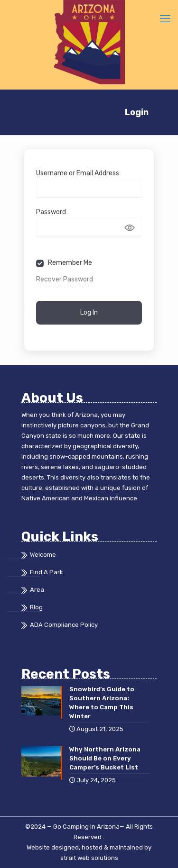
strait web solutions (89, 858)
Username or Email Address (78, 173)
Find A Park (47, 572)
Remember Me (70, 263)
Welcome (43, 555)
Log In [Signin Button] (89, 312)
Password (51, 212)
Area (37, 590)
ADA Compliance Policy (64, 625)
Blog (36, 607)
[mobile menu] (165, 19)
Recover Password (65, 279)
